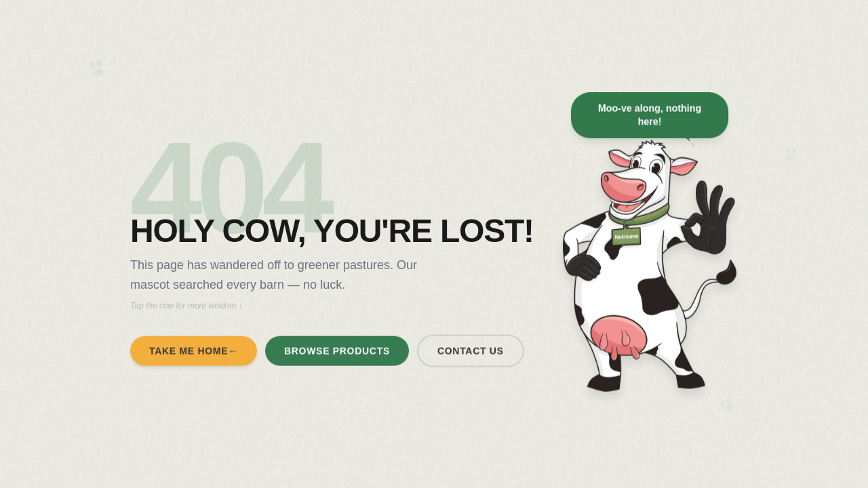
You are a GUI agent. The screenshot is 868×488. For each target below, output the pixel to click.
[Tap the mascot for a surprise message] (650, 272)
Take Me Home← (194, 354)
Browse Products (337, 354)
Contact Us (471, 354)
